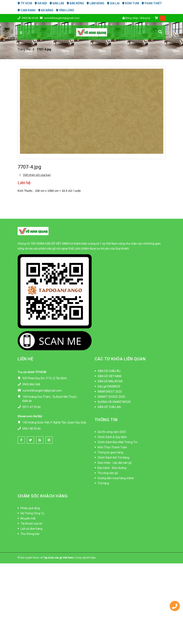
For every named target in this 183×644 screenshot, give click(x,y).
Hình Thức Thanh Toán (112, 447)
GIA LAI (113, 3)
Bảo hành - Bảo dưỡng (112, 468)
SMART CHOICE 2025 (111, 397)
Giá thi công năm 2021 (112, 432)
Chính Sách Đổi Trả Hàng (113, 458)
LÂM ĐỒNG (96, 3)
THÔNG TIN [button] (106, 420)
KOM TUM (131, 3)
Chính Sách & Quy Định (112, 437)
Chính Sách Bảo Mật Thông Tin (117, 442)
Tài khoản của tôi (31, 524)
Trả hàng (103, 483)
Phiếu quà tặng (30, 508)
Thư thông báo (30, 534)
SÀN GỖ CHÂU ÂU (109, 371)
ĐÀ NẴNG (46, 10)
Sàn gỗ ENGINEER (109, 386)
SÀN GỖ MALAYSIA (110, 381)
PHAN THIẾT (152, 3)
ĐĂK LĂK (57, 3)
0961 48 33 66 (32, 429)
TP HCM (25, 3)
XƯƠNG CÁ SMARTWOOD (114, 402)
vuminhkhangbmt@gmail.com (62, 18)
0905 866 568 (31, 384)
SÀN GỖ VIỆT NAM (109, 376)
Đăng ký (145, 18)
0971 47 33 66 (32, 407)
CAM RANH (27, 10)
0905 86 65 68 (30, 18)
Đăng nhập (132, 18)
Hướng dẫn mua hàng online (116, 478)
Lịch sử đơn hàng (31, 529)
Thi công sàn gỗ (108, 473)
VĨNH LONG (65, 10)
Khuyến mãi (28, 518)
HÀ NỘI (41, 3)
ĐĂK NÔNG (75, 3)
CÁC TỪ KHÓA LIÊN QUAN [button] (120, 359)
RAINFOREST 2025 (110, 392)
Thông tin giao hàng (110, 452)
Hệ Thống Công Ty (32, 513)
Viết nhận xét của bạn (37, 175)
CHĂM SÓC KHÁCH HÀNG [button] (43, 496)
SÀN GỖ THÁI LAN (109, 407)
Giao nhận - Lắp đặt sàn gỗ (115, 463)
